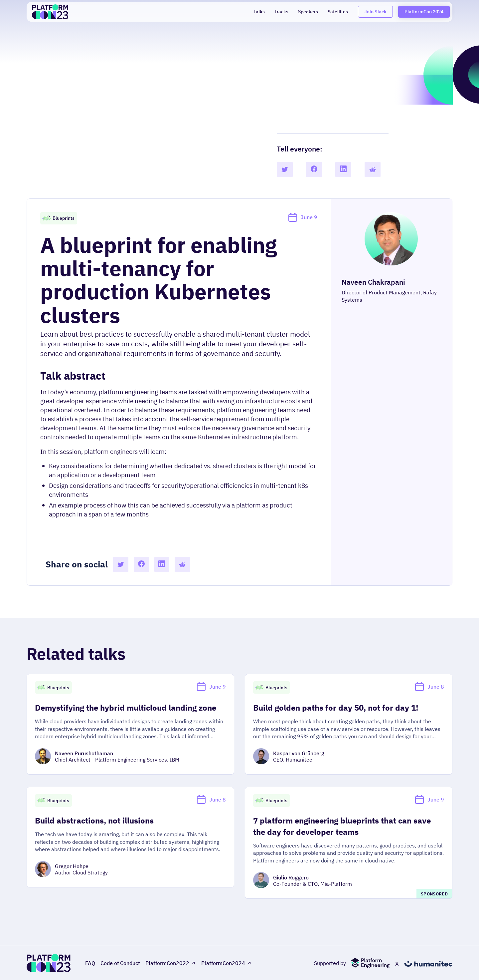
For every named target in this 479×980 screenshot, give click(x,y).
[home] (50, 12)
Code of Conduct (120, 963)
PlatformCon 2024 (424, 11)
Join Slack (375, 11)
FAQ (90, 963)
